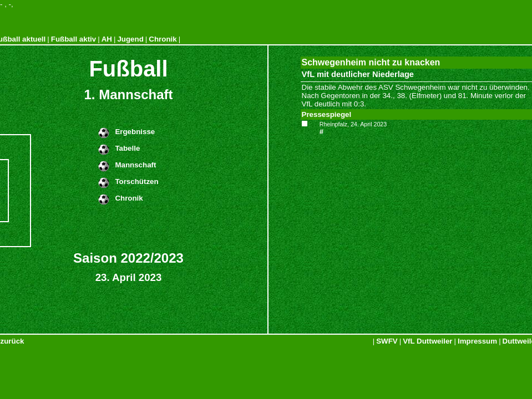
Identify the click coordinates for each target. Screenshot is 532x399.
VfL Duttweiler (427, 341)
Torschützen (136, 181)
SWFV (387, 341)
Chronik (163, 39)
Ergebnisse (135, 132)
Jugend (130, 39)
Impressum (477, 341)
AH (107, 39)
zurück (12, 341)
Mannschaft (135, 165)
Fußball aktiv (74, 39)
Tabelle (127, 148)
